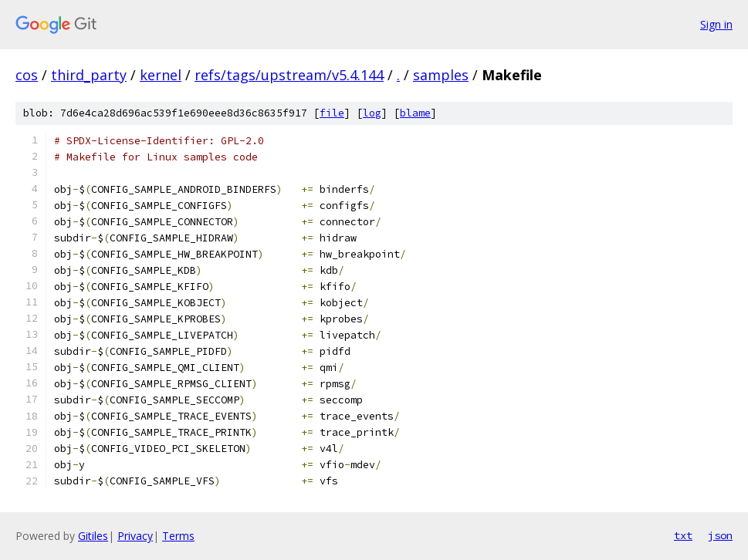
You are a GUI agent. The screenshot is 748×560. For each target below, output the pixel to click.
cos (27, 75)
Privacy (135, 536)
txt (683, 535)
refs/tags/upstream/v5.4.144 (289, 75)
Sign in (716, 24)
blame (415, 113)
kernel (161, 75)
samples (441, 75)
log (372, 113)
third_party (89, 75)
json (720, 535)
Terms (178, 536)
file (332, 113)
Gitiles (93, 536)
